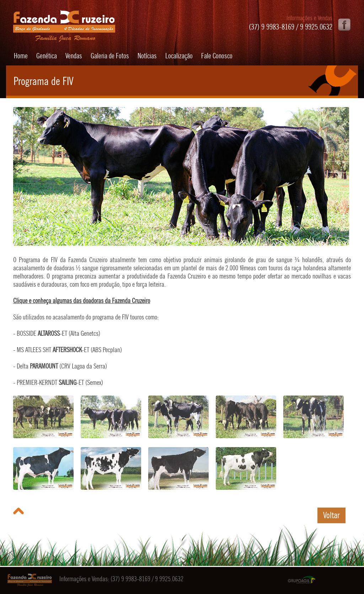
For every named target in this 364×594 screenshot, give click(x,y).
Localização (179, 56)
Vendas (74, 56)
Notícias (147, 56)
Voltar (331, 515)
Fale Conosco (217, 56)
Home (21, 56)
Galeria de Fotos (110, 56)
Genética (47, 56)
